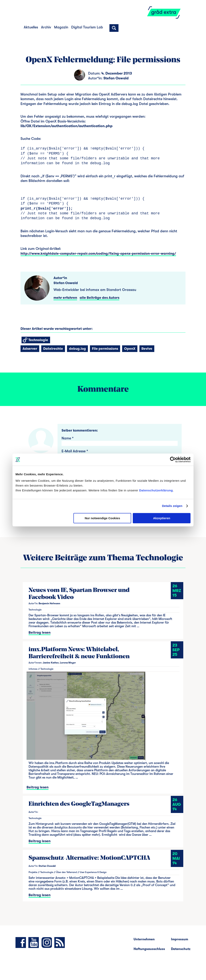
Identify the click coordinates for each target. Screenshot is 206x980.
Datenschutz (181, 949)
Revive (147, 349)
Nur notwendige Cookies (102, 518)
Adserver (30, 349)
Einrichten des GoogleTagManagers (79, 804)
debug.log (77, 349)
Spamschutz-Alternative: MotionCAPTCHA (89, 858)
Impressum (180, 939)
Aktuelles (31, 27)
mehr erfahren (65, 298)
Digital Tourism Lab (87, 27)
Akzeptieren (162, 518)
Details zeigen (172, 506)
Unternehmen (144, 939)
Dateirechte (53, 349)
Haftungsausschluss (149, 949)
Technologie (35, 340)
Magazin (61, 27)
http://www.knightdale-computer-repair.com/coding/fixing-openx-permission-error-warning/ (98, 254)
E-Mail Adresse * (75, 451)
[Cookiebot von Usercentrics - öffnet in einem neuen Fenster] (173, 460)
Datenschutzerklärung (156, 490)
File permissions (105, 349)
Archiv (46, 27)
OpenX (130, 349)
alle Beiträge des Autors (99, 298)
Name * (67, 438)
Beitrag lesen (40, 633)
